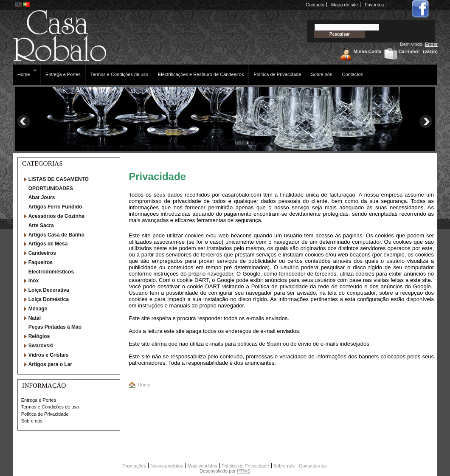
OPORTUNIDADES (51, 189)
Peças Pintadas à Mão (55, 327)
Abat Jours (42, 197)
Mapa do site (345, 5)
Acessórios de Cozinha (56, 216)
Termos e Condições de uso (119, 74)
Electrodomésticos (51, 272)
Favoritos (374, 5)
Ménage (38, 309)
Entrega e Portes (63, 74)
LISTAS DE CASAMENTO (59, 179)
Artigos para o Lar (50, 364)
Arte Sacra (41, 225)
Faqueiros (41, 262)
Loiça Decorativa (49, 290)
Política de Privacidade (277, 74)
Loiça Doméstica (49, 299)
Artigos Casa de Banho (56, 235)
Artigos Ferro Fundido (55, 207)
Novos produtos (167, 466)
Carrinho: (409, 51)
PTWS (244, 471)
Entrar (431, 44)
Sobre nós (321, 74)
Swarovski (41, 346)
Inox (34, 281)
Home (25, 73)
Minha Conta (368, 51)
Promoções (135, 466)
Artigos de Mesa (48, 244)
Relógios (39, 336)
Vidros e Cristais (49, 355)
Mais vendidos (202, 466)
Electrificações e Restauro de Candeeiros (201, 74)
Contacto (315, 5)
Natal (35, 318)
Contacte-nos (313, 466)
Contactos (352, 74)
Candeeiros (42, 253)
